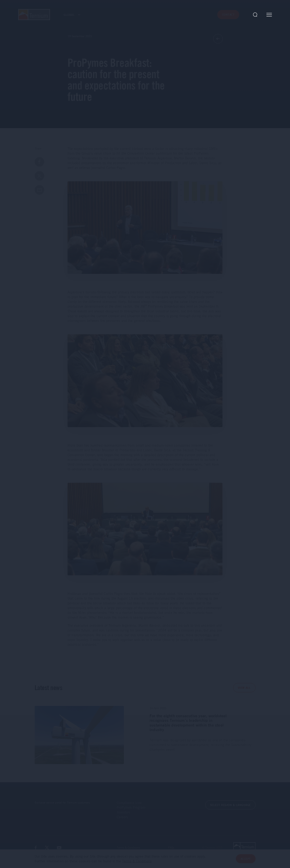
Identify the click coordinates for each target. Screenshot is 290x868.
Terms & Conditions (128, 847)
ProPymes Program (131, 807)
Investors (123, 812)
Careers (122, 817)
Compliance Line (129, 803)
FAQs (171, 847)
